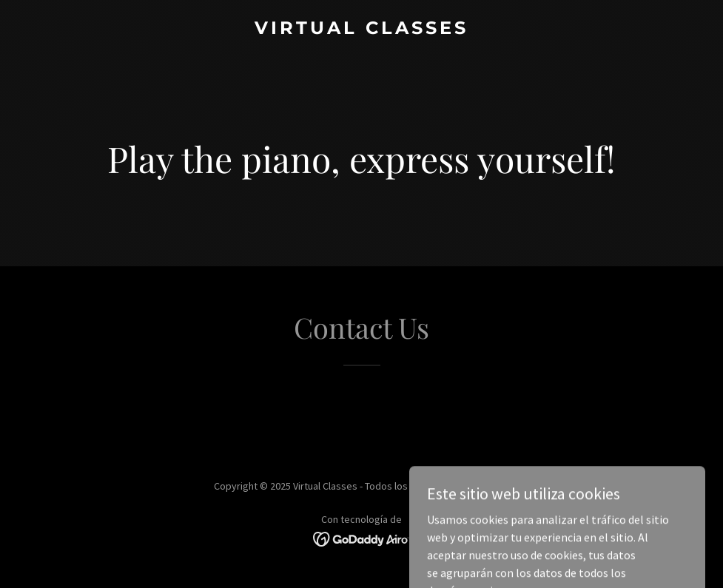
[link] (361, 30)
